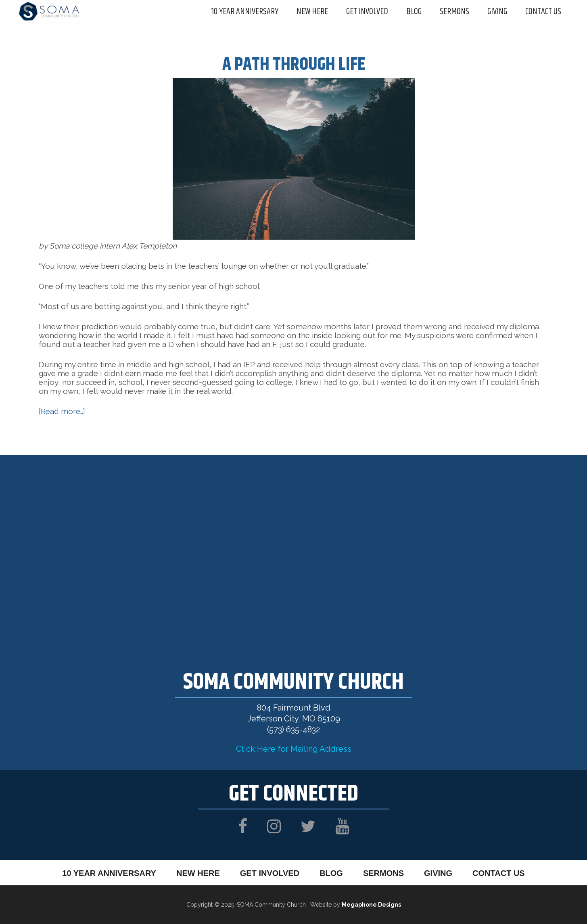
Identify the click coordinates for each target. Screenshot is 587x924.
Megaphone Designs (371, 905)
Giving (438, 873)
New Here (198, 873)
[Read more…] (62, 411)
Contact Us (499, 873)
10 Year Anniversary (109, 873)
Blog (331, 873)
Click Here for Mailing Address (294, 749)
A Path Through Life (294, 65)
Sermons (383, 873)
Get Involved (270, 873)
